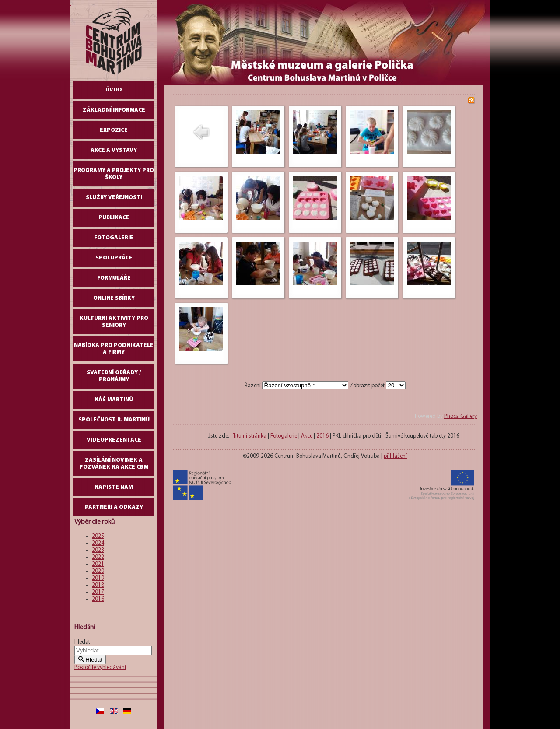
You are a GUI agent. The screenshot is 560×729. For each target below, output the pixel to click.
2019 (98, 578)
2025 (98, 536)
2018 (98, 585)
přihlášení (395, 456)
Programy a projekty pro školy (114, 174)
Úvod (114, 90)
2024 (98, 543)
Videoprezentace (114, 440)
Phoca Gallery (460, 416)
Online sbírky (114, 298)
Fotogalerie (114, 238)
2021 (98, 564)
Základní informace (114, 110)
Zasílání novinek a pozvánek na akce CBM (114, 464)
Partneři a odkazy (114, 507)
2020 (98, 571)
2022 (98, 557)
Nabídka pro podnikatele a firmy (114, 349)
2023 (98, 550)
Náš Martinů (114, 400)
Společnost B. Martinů (114, 420)
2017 (98, 592)
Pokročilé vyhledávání (100, 668)
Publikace (114, 218)
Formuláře (114, 278)
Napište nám (114, 487)
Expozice (114, 130)
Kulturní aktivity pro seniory (114, 322)
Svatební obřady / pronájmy (114, 376)
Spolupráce (114, 258)
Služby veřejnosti (114, 198)
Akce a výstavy (114, 150)
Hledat (82, 642)
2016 (98, 599)
